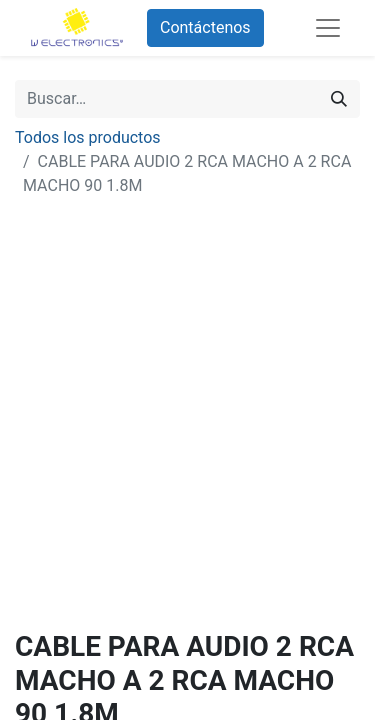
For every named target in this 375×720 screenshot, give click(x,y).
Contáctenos (205, 27)
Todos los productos (88, 137)
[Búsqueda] (339, 99)
